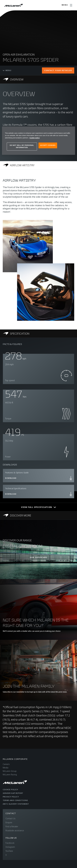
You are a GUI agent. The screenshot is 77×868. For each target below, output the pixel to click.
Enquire (9, 822)
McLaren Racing (10, 775)
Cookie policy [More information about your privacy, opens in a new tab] (35, 138)
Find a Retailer (12, 826)
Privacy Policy (11, 797)
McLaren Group (10, 771)
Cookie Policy (10, 790)
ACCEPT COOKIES (48, 145)
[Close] (71, 130)
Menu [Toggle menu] (7, 70)
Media (6, 768)
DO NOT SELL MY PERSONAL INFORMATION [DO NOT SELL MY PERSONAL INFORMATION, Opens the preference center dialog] (22, 146)
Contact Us (10, 818)
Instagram (10, 847)
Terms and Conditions (15, 800)
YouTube (9, 851)
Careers (6, 764)
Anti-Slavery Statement (16, 804)
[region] (38, 141)
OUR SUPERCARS (38, 557)
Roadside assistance (15, 830)
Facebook (10, 843)
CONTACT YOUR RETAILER (58, 70)
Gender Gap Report (13, 793)
